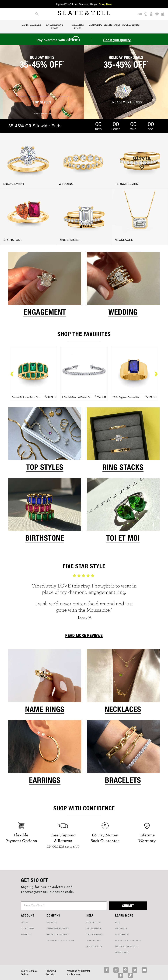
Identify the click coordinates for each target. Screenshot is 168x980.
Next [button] (156, 374)
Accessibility (94, 946)
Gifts (25, 25)
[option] (34, 374)
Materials (121, 928)
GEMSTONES (122, 952)
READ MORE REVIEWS (84, 635)
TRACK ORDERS (95, 934)
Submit (128, 906)
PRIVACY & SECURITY (58, 934)
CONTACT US (93, 922)
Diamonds (95, 25)
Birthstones (112, 25)
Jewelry (36, 25)
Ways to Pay (94, 940)
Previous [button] (12, 374)
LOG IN (25, 922)
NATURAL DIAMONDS (126, 946)
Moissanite (122, 934)
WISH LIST (27, 934)
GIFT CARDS (27, 928)
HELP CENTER (94, 928)
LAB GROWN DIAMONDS (128, 940)
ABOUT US (52, 922)
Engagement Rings (55, 27)
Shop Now (105, 4)
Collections (131, 25)
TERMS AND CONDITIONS (60, 940)
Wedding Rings (78, 27)
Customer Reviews (58, 928)
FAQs (118, 922)
